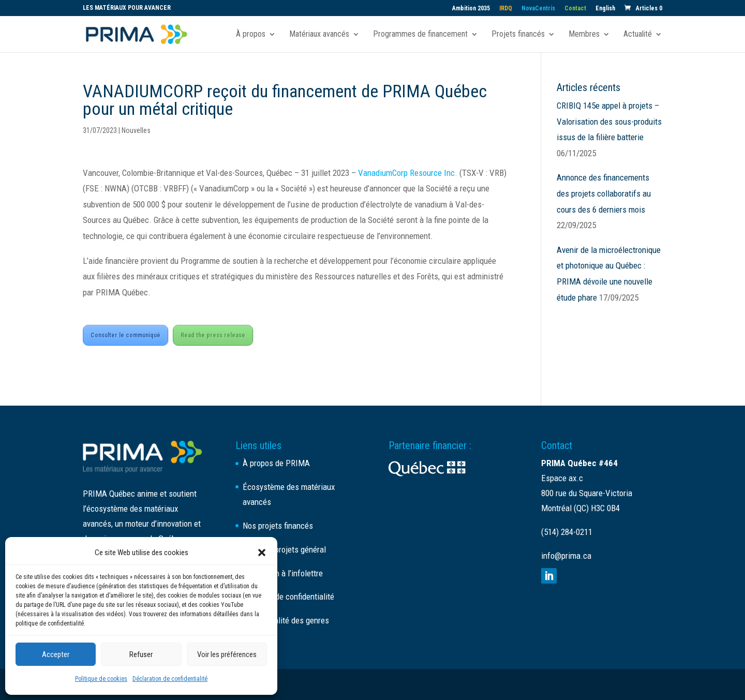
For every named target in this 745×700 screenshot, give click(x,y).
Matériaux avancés (319, 35)
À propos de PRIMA (276, 463)
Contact (575, 9)
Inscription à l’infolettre (283, 573)
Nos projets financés (278, 526)
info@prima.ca (566, 556)
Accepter (56, 654)
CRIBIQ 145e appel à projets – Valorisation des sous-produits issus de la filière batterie (609, 121)
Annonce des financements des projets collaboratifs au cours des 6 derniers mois (604, 193)
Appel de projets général (284, 549)
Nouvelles (136, 130)
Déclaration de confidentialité (170, 679)
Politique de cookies (101, 679)
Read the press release (213, 335)
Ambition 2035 (471, 9)
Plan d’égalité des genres (286, 620)
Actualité (638, 35)
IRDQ (506, 9)
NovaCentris (538, 9)
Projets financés (518, 35)
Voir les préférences (227, 654)
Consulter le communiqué (125, 335)
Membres (584, 35)
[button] (262, 553)
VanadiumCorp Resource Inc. (408, 173)
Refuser (141, 654)
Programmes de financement (420, 35)
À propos (251, 35)
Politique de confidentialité (288, 597)
